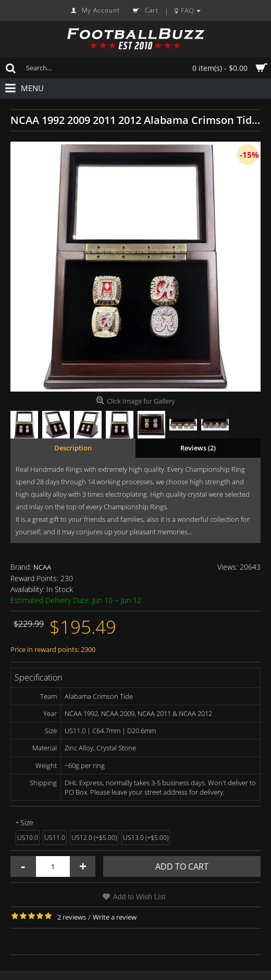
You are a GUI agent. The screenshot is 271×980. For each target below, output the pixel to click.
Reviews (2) (198, 448)
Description (73, 448)
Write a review (115, 917)
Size (27, 822)
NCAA (42, 567)
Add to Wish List (139, 897)
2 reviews (72, 917)
